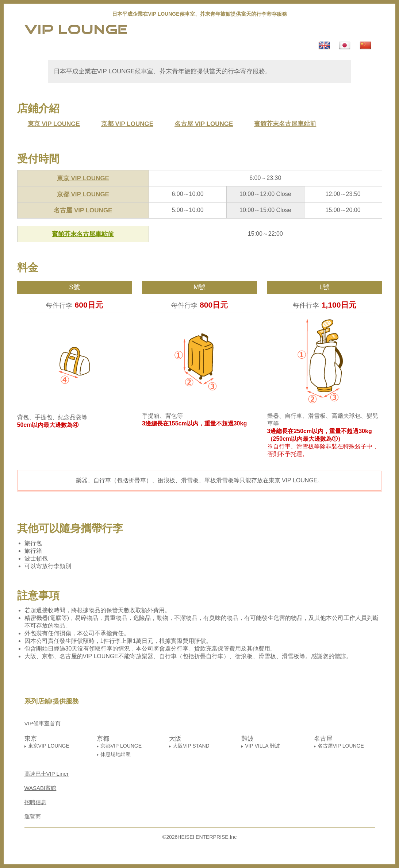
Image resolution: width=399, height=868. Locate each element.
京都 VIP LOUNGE (127, 124)
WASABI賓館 (41, 788)
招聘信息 (35, 802)
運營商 (33, 816)
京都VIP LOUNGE (121, 746)
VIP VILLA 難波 (262, 746)
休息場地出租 (116, 754)
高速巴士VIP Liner (47, 774)
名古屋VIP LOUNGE (341, 746)
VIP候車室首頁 (43, 723)
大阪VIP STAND (191, 746)
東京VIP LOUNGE (49, 746)
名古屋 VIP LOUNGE (204, 124)
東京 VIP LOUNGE (54, 124)
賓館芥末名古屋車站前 (285, 124)
